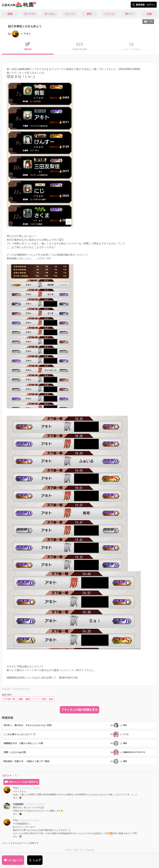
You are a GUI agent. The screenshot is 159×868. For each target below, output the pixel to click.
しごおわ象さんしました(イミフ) (19, 734)
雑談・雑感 (24, 699)
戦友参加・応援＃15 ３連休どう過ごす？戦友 (27, 761)
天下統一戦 (9, 699)
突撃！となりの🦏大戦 (15, 752)
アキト (16, 788)
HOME (68, 850)
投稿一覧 (78, 850)
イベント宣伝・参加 (43, 699)
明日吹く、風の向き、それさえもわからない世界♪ (28, 725)
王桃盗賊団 (18, 804)
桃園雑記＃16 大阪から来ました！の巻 (23, 743)
